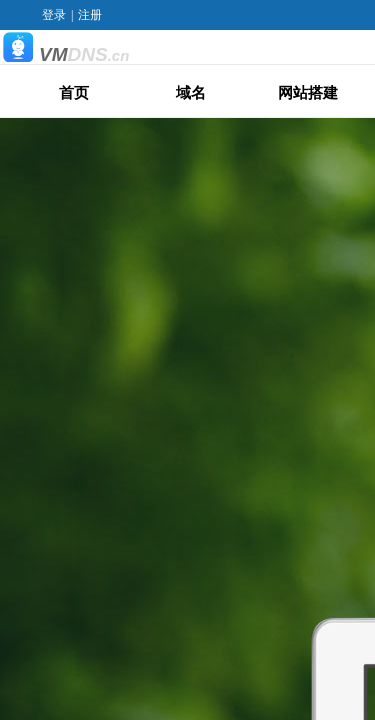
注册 (90, 15)
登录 (54, 15)
